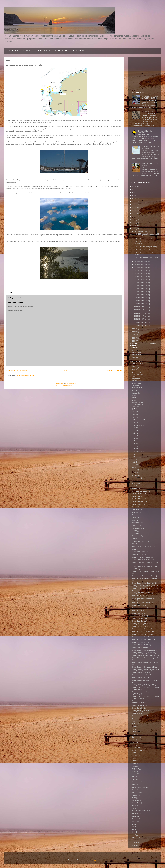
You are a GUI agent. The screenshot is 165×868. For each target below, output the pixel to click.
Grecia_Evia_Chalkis (139, 605)
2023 (134, 186)
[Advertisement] (145, 74)
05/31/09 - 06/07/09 (141, 292)
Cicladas (135, 512)
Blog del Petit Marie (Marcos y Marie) (137, 374)
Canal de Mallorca (138, 499)
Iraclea (134, 724)
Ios (133, 721)
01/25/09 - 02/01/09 (141, 325)
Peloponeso (136, 800)
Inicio (67, 371)
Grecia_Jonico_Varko (139, 678)
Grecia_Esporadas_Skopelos (142, 595)
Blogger (94, 860)
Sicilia (134, 824)
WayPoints (135, 845)
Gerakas (135, 539)
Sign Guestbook (71, 383)
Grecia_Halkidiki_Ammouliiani (142, 624)
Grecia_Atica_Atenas (139, 552)
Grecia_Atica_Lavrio (139, 554)
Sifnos (134, 827)
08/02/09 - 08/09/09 (141, 265)
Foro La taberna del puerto (137, 406)
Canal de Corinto (137, 494)
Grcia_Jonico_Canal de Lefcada (143, 546)
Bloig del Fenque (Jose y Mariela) (137, 368)
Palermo (135, 795)
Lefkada (134, 755)
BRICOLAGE (44, 50)
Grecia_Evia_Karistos (139, 611)
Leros (134, 758)
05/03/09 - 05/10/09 (141, 304)
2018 (134, 201)
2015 (134, 211)
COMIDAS (28, 50)
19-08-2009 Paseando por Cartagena (146, 247)
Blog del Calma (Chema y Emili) (137, 362)
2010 (134, 226)
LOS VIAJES (12, 50)
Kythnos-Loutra (137, 750)
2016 (134, 207)
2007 (134, 332)
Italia (133, 726)
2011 (134, 223)
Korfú (133, 742)
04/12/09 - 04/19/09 (141, 313)
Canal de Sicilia (137, 504)
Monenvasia (136, 782)
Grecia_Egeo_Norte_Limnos (141, 560)
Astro (133, 481)
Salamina (135, 819)
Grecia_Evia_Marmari (139, 618)
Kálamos (135, 734)
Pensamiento (136, 803)
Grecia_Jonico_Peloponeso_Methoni (144, 670)
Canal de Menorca (138, 502)
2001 (134, 335)
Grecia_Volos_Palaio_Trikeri (141, 716)
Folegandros (136, 536)
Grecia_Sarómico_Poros (140, 705)
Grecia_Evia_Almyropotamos (142, 602)
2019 (134, 198)
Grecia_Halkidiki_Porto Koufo (142, 637)
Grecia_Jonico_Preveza (140, 672)
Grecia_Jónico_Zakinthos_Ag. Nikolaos (145, 680)
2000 (134, 338)
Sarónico (135, 821)
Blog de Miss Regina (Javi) (136, 380)
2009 (134, 229)
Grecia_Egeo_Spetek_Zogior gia (143, 583)
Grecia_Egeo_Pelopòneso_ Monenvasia (146, 571)
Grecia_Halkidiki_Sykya (140, 642)
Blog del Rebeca (134, 397)
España (134, 533)
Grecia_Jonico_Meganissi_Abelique (144, 655)
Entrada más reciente (16, 371)
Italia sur (135, 729)
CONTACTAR (61, 50)
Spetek (134, 829)
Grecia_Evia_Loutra (139, 616)
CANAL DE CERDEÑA (140, 491)
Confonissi (135, 515)
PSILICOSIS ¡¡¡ (137, 388)
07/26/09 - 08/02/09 (141, 268)
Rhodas (134, 816)
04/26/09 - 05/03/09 (141, 307)
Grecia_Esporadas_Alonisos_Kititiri (144, 586)
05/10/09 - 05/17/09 (141, 301)
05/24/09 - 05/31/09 (141, 295)
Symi (133, 832)
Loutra (134, 763)
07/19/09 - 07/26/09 (141, 271)
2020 (134, 195)
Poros (134, 808)
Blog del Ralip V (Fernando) (137, 384)
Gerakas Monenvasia (139, 541)
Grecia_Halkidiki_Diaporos (141, 629)
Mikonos (135, 777)
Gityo (133, 544)
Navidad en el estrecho (140, 787)
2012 (134, 220)
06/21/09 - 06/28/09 (141, 283)
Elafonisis (135, 525)
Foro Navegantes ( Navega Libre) (137, 352)
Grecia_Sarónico (137, 708)
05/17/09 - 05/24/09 (141, 298)
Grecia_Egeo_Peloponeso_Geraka (144, 576)
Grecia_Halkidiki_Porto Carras (142, 634)
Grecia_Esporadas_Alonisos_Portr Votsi (145, 588)
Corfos (134, 520)
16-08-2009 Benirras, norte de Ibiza (146, 258)
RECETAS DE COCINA (140, 811)
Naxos (134, 790)
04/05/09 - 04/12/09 (141, 316)
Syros (134, 835)
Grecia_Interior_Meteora (140, 645)
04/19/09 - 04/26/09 (141, 310)
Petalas (134, 806)
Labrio (134, 753)
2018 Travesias (137, 452)
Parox (134, 798)
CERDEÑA (135, 510)
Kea (133, 740)
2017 (134, 204)
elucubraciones (137, 528)
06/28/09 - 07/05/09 (141, 280)
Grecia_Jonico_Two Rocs (140, 675)
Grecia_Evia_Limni (138, 613)
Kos (133, 745)
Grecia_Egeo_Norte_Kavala (141, 557)
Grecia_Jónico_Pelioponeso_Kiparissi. (145, 658)
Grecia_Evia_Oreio (138, 621)
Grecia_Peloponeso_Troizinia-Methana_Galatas (142, 702)
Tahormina (135, 837)
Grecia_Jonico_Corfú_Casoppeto (143, 653)
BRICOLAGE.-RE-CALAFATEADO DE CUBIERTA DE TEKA (149, 113)
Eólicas (134, 531)
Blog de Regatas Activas (137, 401)
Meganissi (135, 769)
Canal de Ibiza (137, 496)
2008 (134, 329)
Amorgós (135, 475)
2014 (134, 214)
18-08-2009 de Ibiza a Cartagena (145, 250)
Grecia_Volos (136, 713)
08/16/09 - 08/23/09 (141, 231)
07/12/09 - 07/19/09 (141, 274)
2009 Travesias (137, 420)
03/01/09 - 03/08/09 (141, 319)
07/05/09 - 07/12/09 (141, 277)
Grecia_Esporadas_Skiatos (141, 593)
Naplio (134, 784)
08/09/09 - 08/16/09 (141, 262)
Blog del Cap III (137, 393)
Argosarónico (136, 478)
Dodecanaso (136, 523)
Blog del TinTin (137, 390)
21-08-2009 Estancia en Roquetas (145, 239)
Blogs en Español (135, 358)
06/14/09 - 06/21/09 (141, 286)
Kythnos (134, 748)
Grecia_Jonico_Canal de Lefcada (143, 650)
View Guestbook (57, 383)
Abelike (134, 467)
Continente (135, 517)
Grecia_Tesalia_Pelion (139, 711)
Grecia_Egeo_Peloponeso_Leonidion (144, 578)
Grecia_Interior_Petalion (140, 647)
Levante (134, 761)
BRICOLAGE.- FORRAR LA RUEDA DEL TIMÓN (150, 97)
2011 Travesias (137, 430)
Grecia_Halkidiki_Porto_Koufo (142, 640)
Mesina (134, 774)
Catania (134, 507)
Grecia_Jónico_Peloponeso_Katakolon (145, 662)
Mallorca (135, 766)
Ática (133, 486)
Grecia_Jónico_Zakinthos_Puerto (143, 685)
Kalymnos (135, 737)
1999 (134, 341)
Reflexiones (136, 814)
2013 (134, 217)
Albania (134, 473)
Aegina (134, 470)
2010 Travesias (137, 425)
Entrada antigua (114, 371)
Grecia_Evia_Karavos (139, 608)
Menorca (135, 771)
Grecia (134, 549)
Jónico (134, 732)
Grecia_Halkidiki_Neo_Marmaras (143, 632)
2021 (134, 192)
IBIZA (134, 718)
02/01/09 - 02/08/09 (141, 322)
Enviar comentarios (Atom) (25, 375)
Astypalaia (135, 483)
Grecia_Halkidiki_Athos (140, 626)
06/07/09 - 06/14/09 (141, 289)
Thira (133, 840)
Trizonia (134, 843)
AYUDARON (78, 50)
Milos (133, 779)
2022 (134, 189)
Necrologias (136, 792)
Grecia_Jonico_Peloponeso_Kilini (143, 667)
